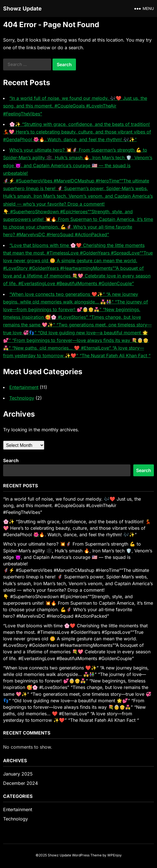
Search (11, 460)
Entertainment (24, 387)
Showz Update (22, 8)
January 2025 (18, 774)
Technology (22, 398)
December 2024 (20, 783)
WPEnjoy (115, 855)
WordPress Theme (87, 855)
